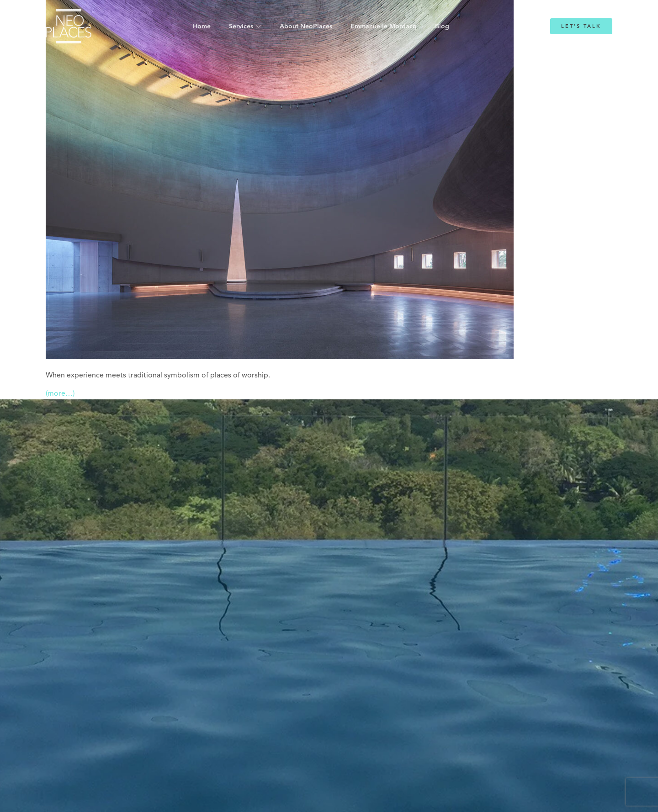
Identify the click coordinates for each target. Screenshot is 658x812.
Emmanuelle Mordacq (384, 27)
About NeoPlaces (306, 27)
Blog (442, 27)
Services (241, 27)
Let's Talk (581, 26)
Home (202, 27)
